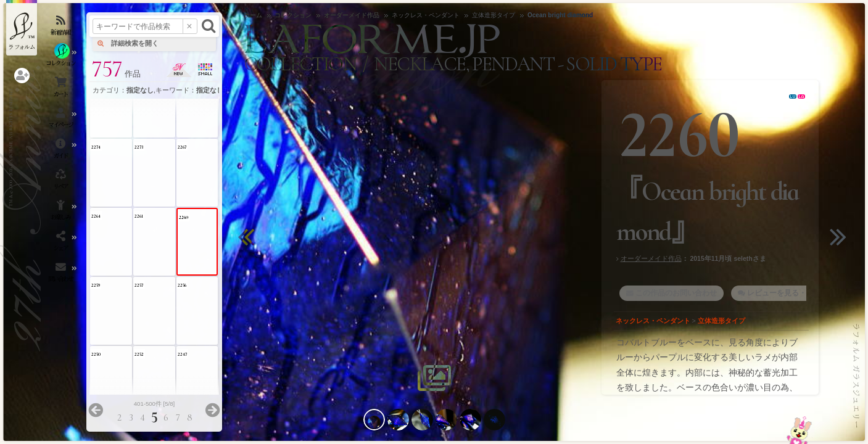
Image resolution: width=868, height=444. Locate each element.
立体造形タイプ (721, 321)
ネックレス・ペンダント (653, 321)
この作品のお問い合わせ (676, 293)
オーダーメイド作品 (651, 258)
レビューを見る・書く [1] (789, 293)
